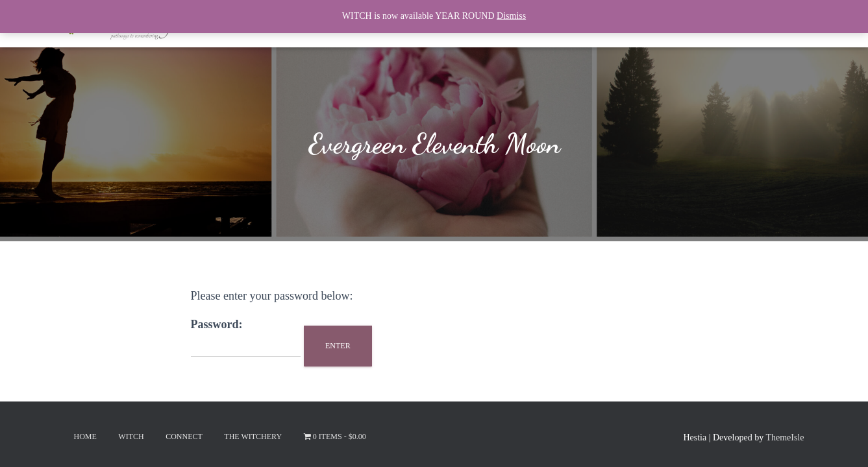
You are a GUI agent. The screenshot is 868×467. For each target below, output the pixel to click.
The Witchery (253, 437)
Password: (246, 338)
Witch (131, 437)
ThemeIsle (785, 437)
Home (85, 437)
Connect (184, 437)
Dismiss (511, 16)
